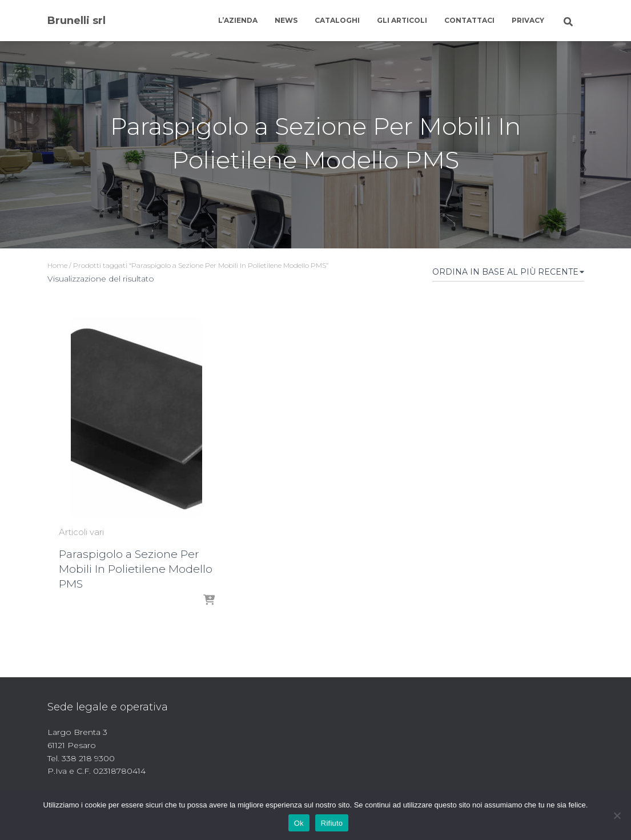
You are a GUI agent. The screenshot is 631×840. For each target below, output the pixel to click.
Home (57, 265)
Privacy (528, 20)
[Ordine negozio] (508, 274)
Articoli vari (81, 532)
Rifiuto (332, 823)
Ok (299, 823)
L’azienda (238, 20)
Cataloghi (337, 20)
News (286, 20)
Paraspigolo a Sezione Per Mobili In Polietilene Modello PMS (136, 569)
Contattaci (469, 20)
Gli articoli (402, 20)
